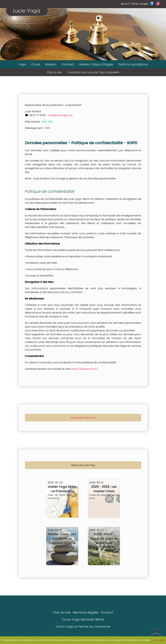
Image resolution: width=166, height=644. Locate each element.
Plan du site (62, 612)
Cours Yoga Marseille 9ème (83, 619)
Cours (36, 64)
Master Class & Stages (96, 64)
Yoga (22, 64)
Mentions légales (86, 612)
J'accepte (159, 640)
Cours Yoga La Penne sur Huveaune (83, 626)
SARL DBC (47, 122)
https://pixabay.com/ (84, 369)
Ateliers (51, 64)
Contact (144, 4)
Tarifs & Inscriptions (133, 64)
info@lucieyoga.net (60, 115)
